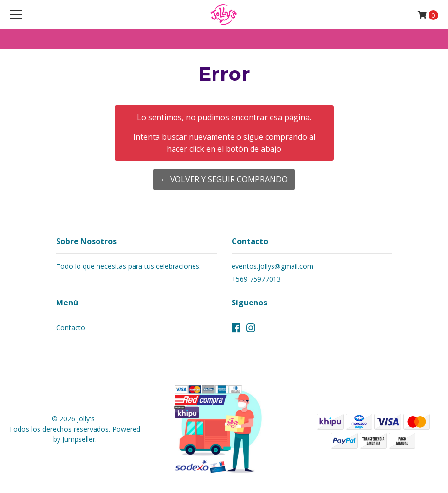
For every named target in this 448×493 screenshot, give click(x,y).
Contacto (71, 328)
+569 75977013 (256, 279)
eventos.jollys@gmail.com (273, 266)
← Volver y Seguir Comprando (224, 179)
